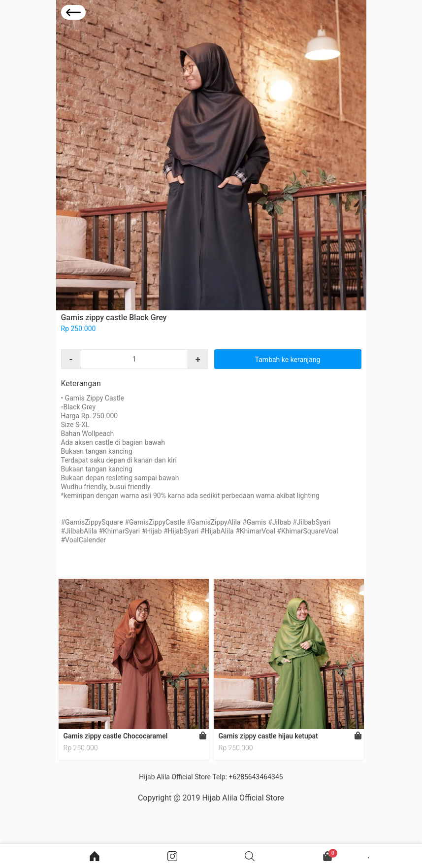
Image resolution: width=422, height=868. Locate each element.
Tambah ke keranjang (288, 360)
